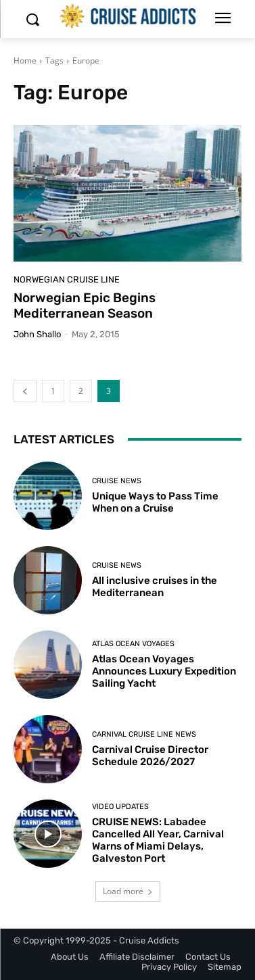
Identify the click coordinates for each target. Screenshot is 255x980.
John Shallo (37, 334)
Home (25, 60)
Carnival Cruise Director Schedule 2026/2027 (150, 756)
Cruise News (117, 481)
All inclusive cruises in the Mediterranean (155, 587)
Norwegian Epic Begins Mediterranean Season (85, 305)
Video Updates (120, 807)
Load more (128, 891)
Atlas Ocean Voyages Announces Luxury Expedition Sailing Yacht (164, 671)
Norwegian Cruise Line (67, 279)
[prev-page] (25, 391)
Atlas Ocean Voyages (133, 644)
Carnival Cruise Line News (144, 734)
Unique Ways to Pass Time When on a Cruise (155, 502)
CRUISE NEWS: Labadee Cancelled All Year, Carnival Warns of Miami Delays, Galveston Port (158, 840)
